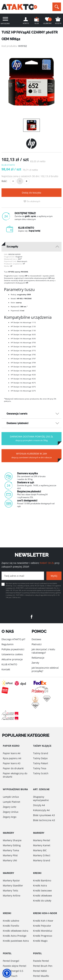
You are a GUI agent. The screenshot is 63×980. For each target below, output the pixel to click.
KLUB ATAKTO (9, 664)
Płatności (37, 644)
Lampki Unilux (11, 797)
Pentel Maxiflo (41, 976)
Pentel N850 (40, 971)
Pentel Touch (10, 976)
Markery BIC (40, 850)
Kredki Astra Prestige (15, 936)
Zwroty (35, 663)
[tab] (32, 247)
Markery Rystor (11, 880)
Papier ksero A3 (12, 763)
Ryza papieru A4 (12, 758)
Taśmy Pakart (41, 763)
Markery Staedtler (13, 885)
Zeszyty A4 (39, 805)
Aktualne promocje (12, 659)
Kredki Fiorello (11, 926)
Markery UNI (10, 860)
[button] (7, 973)
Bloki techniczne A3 (44, 820)
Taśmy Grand (41, 753)
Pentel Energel (11, 961)
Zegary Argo (10, 817)
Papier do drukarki (13, 768)
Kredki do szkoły (42, 901)
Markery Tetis (10, 891)
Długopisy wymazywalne (41, 798)
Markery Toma (11, 850)
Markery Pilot (10, 855)
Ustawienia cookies (12, 654)
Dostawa (36, 639)
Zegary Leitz (10, 807)
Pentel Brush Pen (43, 966)
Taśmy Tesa (40, 768)
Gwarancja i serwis (17, 414)
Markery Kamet (42, 845)
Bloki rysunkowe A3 (44, 815)
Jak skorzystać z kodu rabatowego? (43, 651)
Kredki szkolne (11, 921)
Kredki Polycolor (42, 926)
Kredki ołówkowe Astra (16, 931)
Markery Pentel (42, 840)
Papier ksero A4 (12, 753)
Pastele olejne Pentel (15, 966)
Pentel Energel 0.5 (13, 971)
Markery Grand (42, 860)
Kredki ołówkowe (43, 896)
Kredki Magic (40, 941)
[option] (32, 82)
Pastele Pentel (41, 961)
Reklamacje (38, 658)
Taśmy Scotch (41, 773)
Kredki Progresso (43, 936)
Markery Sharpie (12, 840)
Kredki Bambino (42, 880)
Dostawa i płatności (17, 423)
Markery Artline (12, 896)
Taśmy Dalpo (40, 758)
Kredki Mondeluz (43, 931)
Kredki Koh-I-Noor (43, 921)
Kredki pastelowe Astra (16, 941)
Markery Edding (12, 845)
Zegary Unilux (11, 812)
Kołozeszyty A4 (41, 810)
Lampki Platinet (12, 802)
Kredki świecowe (42, 891)
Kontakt (6, 669)
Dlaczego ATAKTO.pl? (13, 639)
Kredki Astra (40, 885)
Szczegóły (12, 247)
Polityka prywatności (13, 649)
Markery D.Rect (42, 855)
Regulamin (8, 644)
